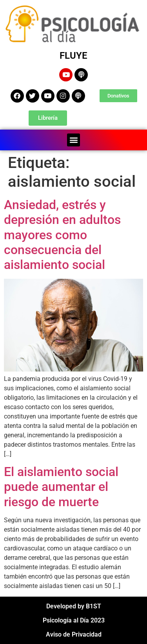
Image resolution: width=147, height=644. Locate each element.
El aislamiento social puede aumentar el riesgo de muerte (61, 487)
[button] (73, 140)
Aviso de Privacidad (74, 634)
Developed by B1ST (74, 606)
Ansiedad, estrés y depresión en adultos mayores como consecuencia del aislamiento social (62, 235)
